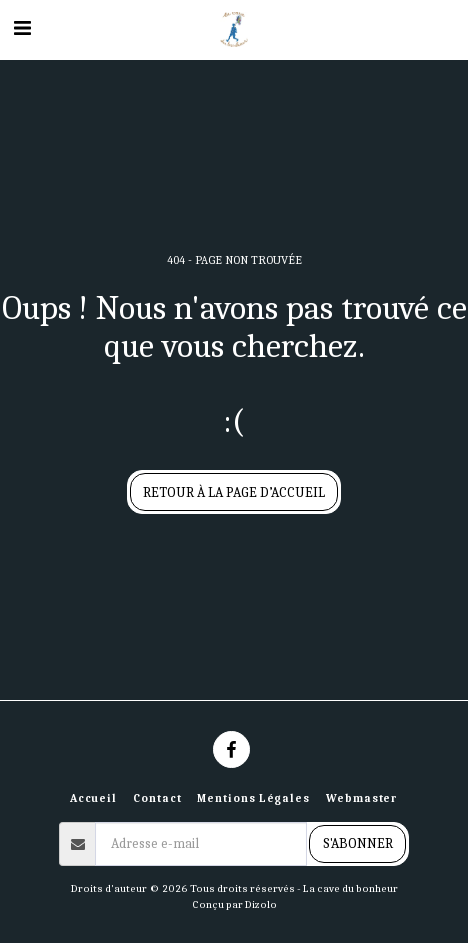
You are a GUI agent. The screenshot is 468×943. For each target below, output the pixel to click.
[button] (22, 28)
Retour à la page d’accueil (234, 492)
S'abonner (358, 843)
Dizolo (261, 904)
